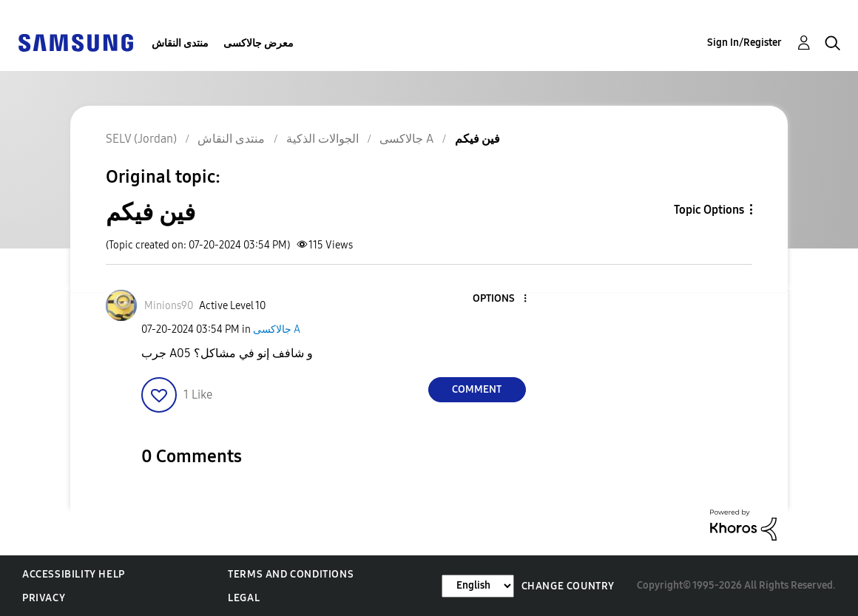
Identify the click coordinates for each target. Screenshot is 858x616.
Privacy (44, 598)
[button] (500, 299)
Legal (244, 598)
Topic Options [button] (709, 210)
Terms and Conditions (291, 574)
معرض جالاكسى (259, 43)
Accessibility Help (74, 574)
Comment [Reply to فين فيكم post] (477, 389)
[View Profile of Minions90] (169, 306)
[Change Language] (478, 586)
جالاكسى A (277, 329)
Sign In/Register (744, 43)
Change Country (568, 586)
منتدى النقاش (180, 43)
